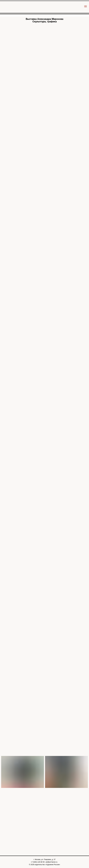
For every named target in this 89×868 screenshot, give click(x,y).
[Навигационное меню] (86, 6)
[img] (45, 8)
